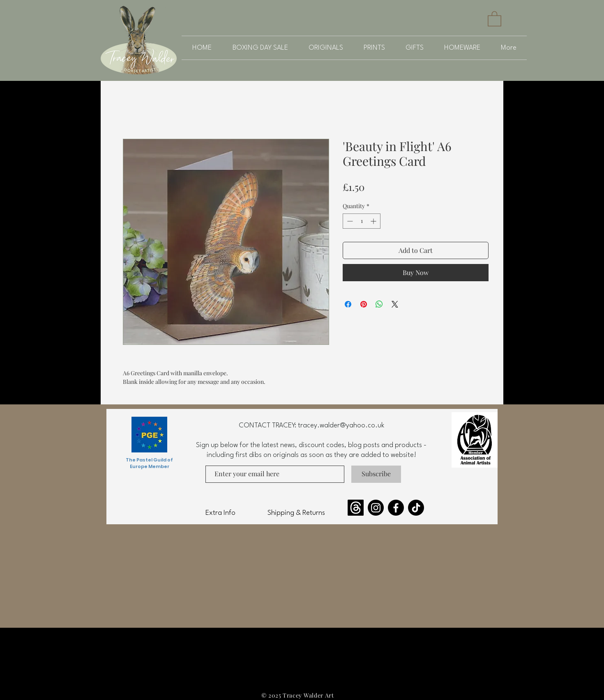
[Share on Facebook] (348, 304)
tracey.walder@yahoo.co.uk (341, 426)
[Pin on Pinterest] (364, 304)
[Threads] (356, 508)
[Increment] (374, 221)
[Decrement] (349, 221)
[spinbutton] (362, 221)
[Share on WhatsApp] (379, 304)
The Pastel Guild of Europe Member (149, 463)
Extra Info (220, 513)
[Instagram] (376, 508)
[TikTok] (416, 508)
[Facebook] (396, 508)
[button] (494, 18)
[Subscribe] (376, 474)
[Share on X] (395, 304)
